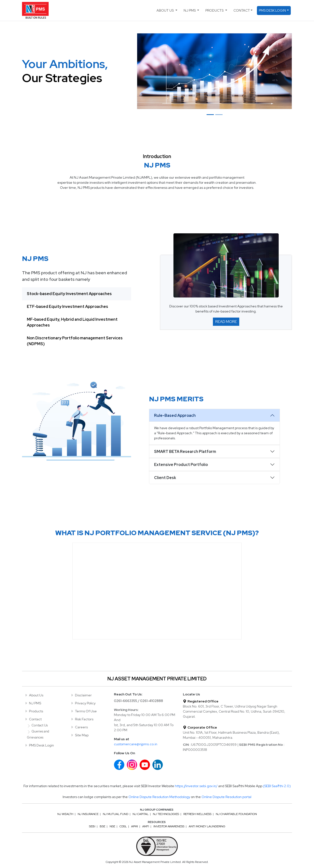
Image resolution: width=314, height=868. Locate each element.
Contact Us (37, 725)
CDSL (123, 826)
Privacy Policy (83, 703)
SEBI (92, 826)
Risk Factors (82, 719)
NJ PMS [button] (190, 10)
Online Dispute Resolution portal (226, 797)
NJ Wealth (65, 814)
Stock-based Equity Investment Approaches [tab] (69, 294)
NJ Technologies (166, 814)
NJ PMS (33, 703)
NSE (112, 826)
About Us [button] (165, 10)
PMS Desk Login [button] (272, 10)
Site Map (79, 735)
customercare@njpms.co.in (136, 744)
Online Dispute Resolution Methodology (159, 797)
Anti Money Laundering (207, 826)
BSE (102, 826)
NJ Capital (141, 814)
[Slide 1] (210, 115)
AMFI (146, 826)
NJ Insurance (88, 814)
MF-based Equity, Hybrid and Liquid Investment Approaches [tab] (72, 322)
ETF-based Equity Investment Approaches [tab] (67, 307)
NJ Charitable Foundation (236, 814)
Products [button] (215, 10)
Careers (79, 727)
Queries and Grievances (38, 734)
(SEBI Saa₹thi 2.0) (277, 786)
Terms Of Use (84, 711)
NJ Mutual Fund (116, 814)
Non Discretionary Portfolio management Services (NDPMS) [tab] (75, 341)
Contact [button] (242, 10)
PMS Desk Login (39, 745)
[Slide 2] (219, 115)
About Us (34, 695)
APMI (135, 826)
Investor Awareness (169, 826)
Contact (33, 719)
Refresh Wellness (197, 814)
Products (34, 711)
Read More (226, 322)
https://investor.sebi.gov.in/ (197, 786)
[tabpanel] (226, 292)
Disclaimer (81, 695)
